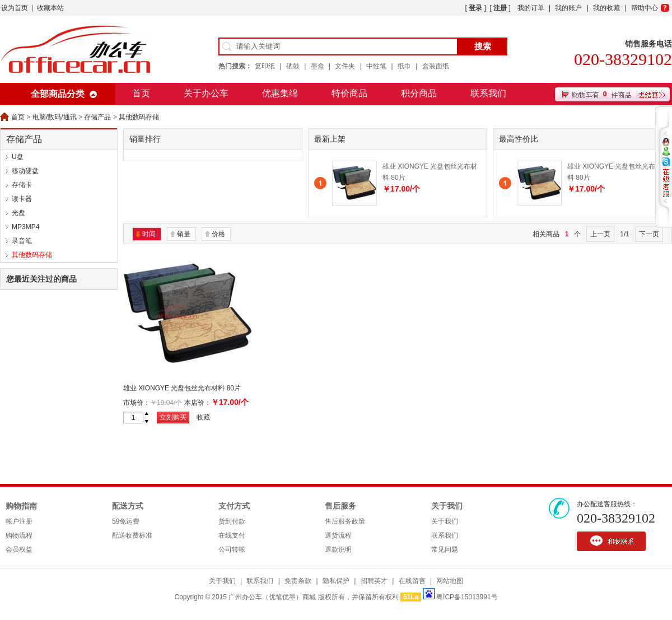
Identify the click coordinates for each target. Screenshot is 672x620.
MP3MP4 (25, 227)
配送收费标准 (132, 535)
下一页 (649, 234)
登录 (475, 8)
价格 (218, 234)
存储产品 (97, 117)
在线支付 (232, 535)
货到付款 (232, 521)
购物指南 (21, 506)
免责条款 (298, 581)
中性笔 (376, 66)
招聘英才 (374, 581)
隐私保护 (336, 581)
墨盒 (318, 66)
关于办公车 (206, 93)
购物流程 (19, 535)
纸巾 (404, 66)
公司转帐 (232, 549)
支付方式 (234, 506)
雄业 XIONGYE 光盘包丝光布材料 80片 (182, 388)
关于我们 (447, 506)
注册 (500, 8)
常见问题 (445, 549)
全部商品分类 (58, 94)
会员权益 (19, 549)
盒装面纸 (436, 66)
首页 (141, 93)
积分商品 (419, 93)
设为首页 (15, 8)
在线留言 (412, 581)
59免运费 (126, 521)
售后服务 (340, 506)
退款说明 (338, 549)
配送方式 (128, 506)
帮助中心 (645, 8)
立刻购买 (173, 417)
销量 (184, 234)
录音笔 (22, 241)
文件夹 (345, 66)
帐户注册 (19, 521)
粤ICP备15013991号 (467, 597)
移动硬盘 (25, 171)
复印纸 (265, 66)
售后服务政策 (345, 521)
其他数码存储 (139, 117)
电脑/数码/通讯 (55, 117)
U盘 (18, 157)
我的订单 (531, 8)
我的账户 (568, 8)
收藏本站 (50, 8)
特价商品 (349, 93)
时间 (149, 234)
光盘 (18, 213)
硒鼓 (293, 66)
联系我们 (488, 93)
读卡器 (22, 199)
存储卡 (22, 185)
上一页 (600, 234)
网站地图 (450, 581)
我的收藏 (606, 8)
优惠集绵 (280, 93)
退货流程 (338, 535)
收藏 (203, 417)
